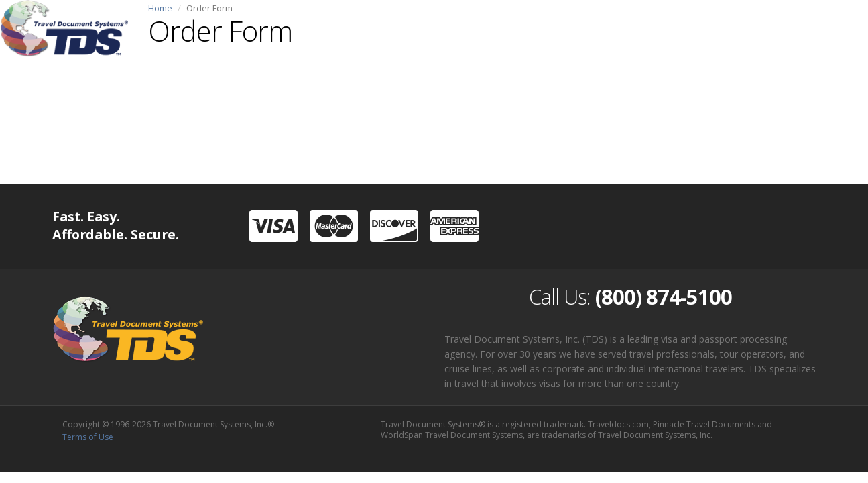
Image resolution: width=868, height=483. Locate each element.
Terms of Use (88, 437)
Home (160, 8)
